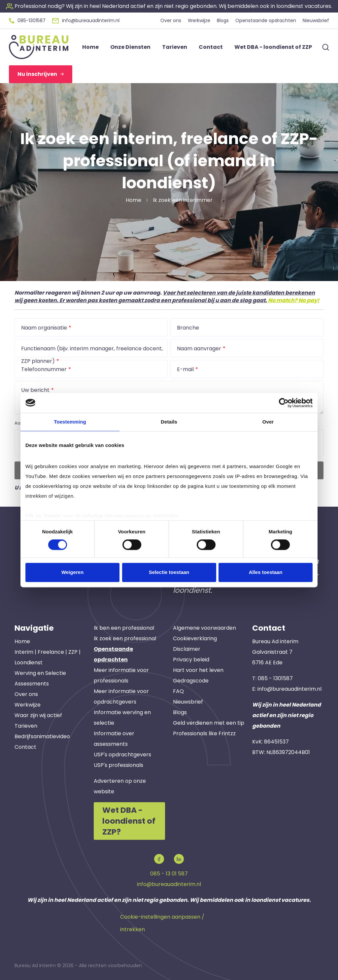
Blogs (180, 712)
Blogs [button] (223, 20)
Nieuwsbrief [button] (316, 20)
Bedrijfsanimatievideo (42, 736)
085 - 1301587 (275, 678)
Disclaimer (187, 649)
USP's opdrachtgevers (122, 755)
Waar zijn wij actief (38, 715)
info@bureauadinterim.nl (289, 689)
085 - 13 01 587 (169, 874)
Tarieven (26, 726)
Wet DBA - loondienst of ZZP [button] (273, 47)
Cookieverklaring (195, 638)
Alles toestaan (266, 572)
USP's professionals (118, 765)
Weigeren (72, 572)
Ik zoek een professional (125, 638)
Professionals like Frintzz (204, 733)
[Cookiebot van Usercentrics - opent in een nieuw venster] (284, 403)
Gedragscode (191, 681)
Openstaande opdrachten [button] (266, 20)
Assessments (32, 684)
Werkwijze (28, 705)
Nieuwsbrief (188, 702)
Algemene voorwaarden (204, 628)
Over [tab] (268, 422)
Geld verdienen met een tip (209, 723)
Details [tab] (169, 422)
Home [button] (90, 47)
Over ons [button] (171, 20)
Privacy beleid (191, 660)
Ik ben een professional (124, 628)
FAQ (178, 691)
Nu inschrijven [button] (41, 74)
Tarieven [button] (175, 47)
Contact (25, 747)
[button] (169, 6)
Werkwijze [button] (199, 20)
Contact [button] (211, 47)
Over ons (26, 694)
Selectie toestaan (169, 572)
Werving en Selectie (40, 673)
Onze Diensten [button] (130, 47)
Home (22, 641)
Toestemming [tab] (70, 422)
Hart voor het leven (198, 670)
